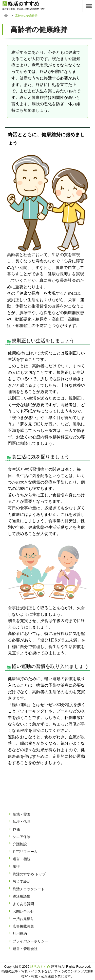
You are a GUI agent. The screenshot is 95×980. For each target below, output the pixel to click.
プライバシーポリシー (30, 941)
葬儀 (16, 829)
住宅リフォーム (25, 852)
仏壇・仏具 (22, 822)
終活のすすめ (40, 967)
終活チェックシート (29, 889)
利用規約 (20, 934)
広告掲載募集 (23, 926)
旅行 (16, 866)
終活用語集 (22, 896)
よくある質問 (23, 904)
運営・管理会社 (25, 949)
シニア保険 (22, 837)
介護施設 (20, 844)
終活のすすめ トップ (29, 874)
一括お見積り (23, 919)
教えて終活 (22, 881)
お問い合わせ (23, 911)
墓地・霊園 (22, 814)
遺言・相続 (22, 859)
